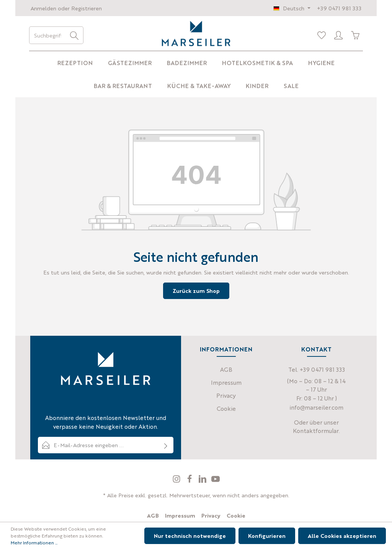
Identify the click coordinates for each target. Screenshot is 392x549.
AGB (226, 369)
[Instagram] (177, 481)
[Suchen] (74, 35)
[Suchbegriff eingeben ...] (47, 35)
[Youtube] (216, 481)
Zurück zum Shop (196, 291)
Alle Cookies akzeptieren (342, 536)
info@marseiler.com (316, 407)
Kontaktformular (316, 431)
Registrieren (87, 8)
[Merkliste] (322, 35)
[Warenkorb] (355, 35)
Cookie (226, 408)
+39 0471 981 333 (339, 8)
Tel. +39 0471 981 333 (317, 369)
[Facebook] (190, 481)
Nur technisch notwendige (190, 536)
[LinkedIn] (203, 481)
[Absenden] (166, 445)
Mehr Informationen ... (34, 542)
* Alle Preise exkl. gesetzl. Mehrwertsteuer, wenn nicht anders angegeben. (196, 495)
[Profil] (338, 35)
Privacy (226, 395)
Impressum (226, 382)
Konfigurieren (267, 536)
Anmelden (43, 8)
